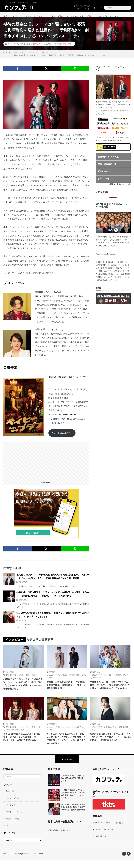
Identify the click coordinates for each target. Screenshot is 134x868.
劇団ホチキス (37, 47)
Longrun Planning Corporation (30, 862)
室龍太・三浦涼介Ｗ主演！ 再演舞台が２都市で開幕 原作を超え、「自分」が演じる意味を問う (66, 689)
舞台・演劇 (68, 47)
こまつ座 (80, 734)
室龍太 (72, 678)
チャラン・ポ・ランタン (27, 734)
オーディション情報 (75, 16)
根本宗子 (10, 737)
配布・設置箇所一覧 (107, 167)
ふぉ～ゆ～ (108, 678)
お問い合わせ (101, 845)
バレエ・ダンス (12, 806)
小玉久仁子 (48, 47)
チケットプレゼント (107, 182)
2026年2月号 (25, 47)
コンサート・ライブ (14, 820)
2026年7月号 (11, 678)
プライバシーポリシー (104, 838)
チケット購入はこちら (62, 436)
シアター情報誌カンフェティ (30, 16)
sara (73, 734)
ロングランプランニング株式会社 (109, 831)
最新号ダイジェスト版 (108, 160)
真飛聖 (49, 737)
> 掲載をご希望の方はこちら (120, 187)
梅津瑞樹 (58, 47)
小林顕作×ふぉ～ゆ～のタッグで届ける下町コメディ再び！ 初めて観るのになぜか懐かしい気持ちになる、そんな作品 (110, 690)
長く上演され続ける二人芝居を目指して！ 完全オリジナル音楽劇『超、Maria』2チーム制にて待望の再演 (23, 746)
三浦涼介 (64, 678)
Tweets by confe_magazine (107, 257)
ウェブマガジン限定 (55, 16)
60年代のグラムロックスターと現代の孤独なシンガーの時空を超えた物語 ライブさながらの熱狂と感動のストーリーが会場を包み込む (23, 688)
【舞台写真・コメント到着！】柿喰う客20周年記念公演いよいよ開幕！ (73, 787)
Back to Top (67, 768)
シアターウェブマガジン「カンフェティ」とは (83, 7)
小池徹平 (21, 678)
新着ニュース (9, 16)
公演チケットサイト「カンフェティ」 (103, 16)
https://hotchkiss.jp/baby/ (65, 418)
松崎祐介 (118, 678)
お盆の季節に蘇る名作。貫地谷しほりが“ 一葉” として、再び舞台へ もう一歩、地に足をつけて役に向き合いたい (110, 746)
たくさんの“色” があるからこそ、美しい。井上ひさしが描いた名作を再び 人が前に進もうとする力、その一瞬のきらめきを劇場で (66, 746)
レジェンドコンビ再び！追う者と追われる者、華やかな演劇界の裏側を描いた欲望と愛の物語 (73, 816)
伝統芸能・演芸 (12, 827)
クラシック (11, 813)
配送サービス (104, 175)
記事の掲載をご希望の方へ (59, 839)
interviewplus (66, 734)
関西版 (49, 681)
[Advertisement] (46, 464)
